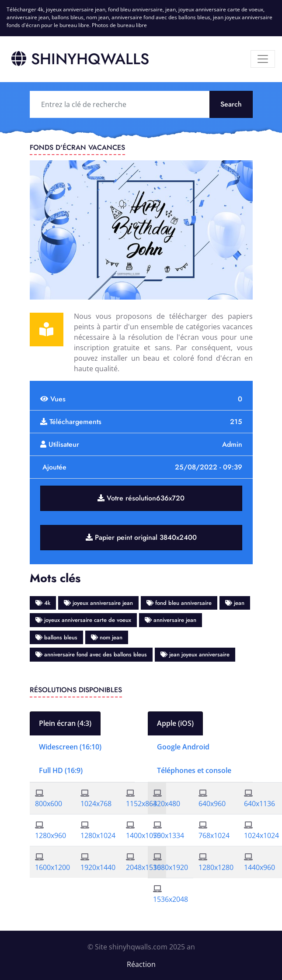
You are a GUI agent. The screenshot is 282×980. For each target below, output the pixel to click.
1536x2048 (171, 899)
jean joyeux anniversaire (195, 654)
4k (43, 603)
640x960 (212, 804)
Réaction (141, 964)
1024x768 (96, 804)
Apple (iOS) (175, 723)
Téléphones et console (194, 770)
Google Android (183, 747)
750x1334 (169, 835)
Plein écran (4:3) (65, 723)
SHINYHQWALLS (80, 59)
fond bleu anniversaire (179, 603)
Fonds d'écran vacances (77, 147)
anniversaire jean (171, 620)
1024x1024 (261, 835)
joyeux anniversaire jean (98, 603)
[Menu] (263, 59)
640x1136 (259, 804)
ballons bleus (56, 637)
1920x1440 (98, 867)
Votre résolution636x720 (141, 498)
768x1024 (214, 835)
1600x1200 (52, 867)
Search (231, 104)
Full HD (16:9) (61, 770)
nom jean (107, 637)
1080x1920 (171, 867)
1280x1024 (98, 835)
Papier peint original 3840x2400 (141, 537)
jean (235, 603)
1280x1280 (216, 867)
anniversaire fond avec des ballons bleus (91, 654)
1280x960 (50, 835)
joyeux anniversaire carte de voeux (83, 620)
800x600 (49, 804)
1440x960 (259, 867)
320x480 (167, 804)
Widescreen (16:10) (70, 747)
